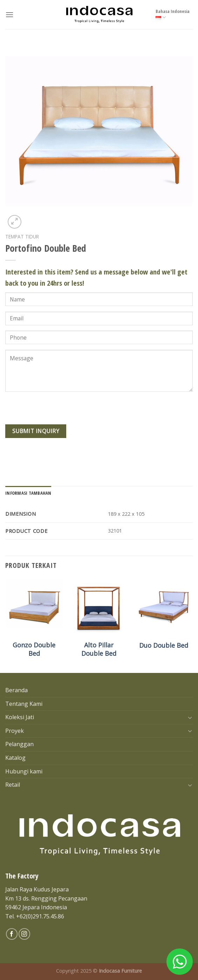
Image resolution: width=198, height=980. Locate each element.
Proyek (15, 731)
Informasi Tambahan (28, 493)
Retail (13, 785)
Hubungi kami (24, 771)
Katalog (15, 758)
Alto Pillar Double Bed (99, 649)
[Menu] (9, 15)
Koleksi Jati (20, 717)
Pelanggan (19, 744)
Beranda (16, 690)
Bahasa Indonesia (173, 14)
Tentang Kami (24, 704)
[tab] (28, 493)
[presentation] (59, 411)
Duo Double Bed (164, 645)
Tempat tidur (22, 237)
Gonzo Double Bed (34, 649)
